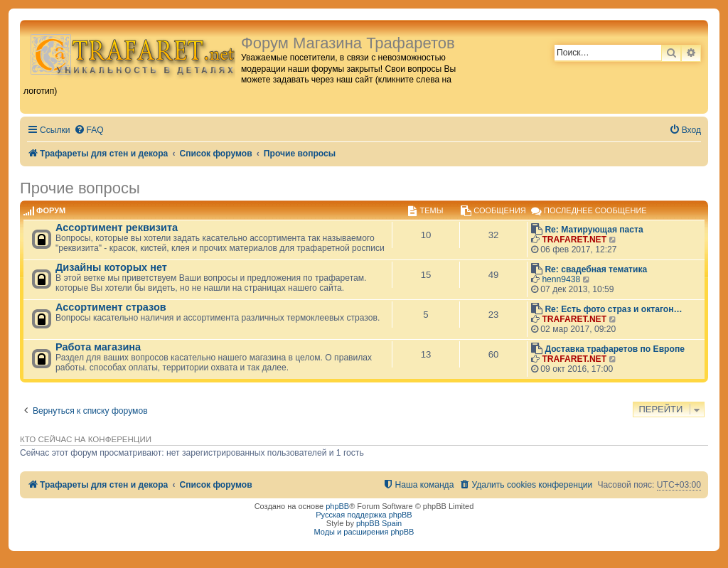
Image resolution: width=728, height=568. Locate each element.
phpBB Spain (379, 523)
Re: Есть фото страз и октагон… (613, 309)
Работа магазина (98, 347)
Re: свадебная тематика (596, 269)
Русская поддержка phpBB (364, 515)
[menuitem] (89, 130)
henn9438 (561, 279)
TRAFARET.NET (574, 240)
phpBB (337, 506)
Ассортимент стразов (111, 307)
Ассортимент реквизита (117, 227)
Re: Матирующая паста (594, 230)
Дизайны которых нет (111, 267)
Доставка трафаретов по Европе (615, 349)
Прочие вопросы (80, 188)
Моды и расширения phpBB (364, 532)
